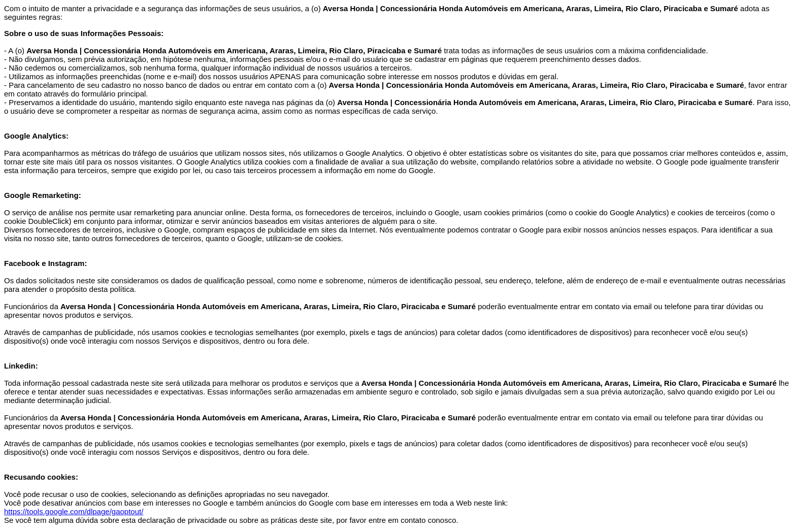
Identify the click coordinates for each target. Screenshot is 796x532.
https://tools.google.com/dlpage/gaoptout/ (74, 511)
